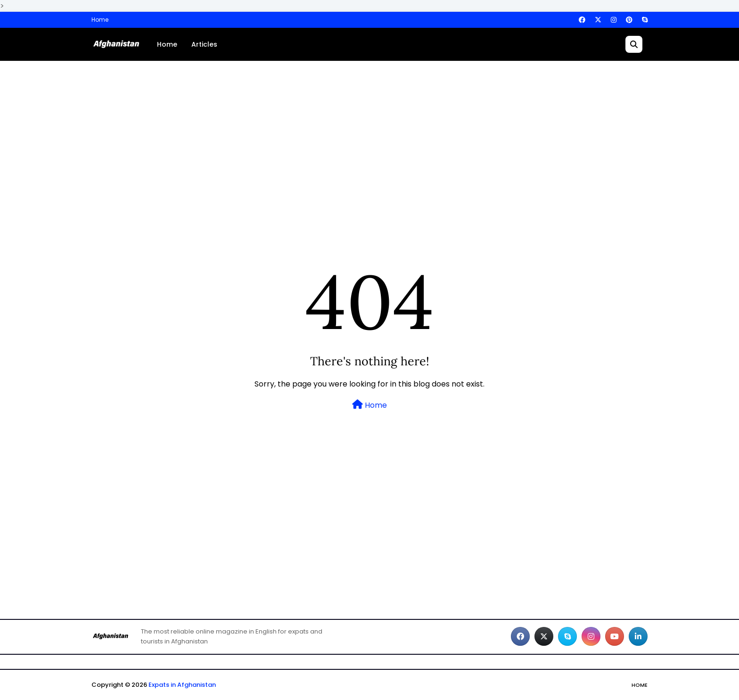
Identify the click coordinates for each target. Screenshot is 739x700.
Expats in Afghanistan (182, 685)
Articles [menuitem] (204, 44)
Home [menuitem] (167, 44)
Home (100, 20)
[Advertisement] (369, 141)
